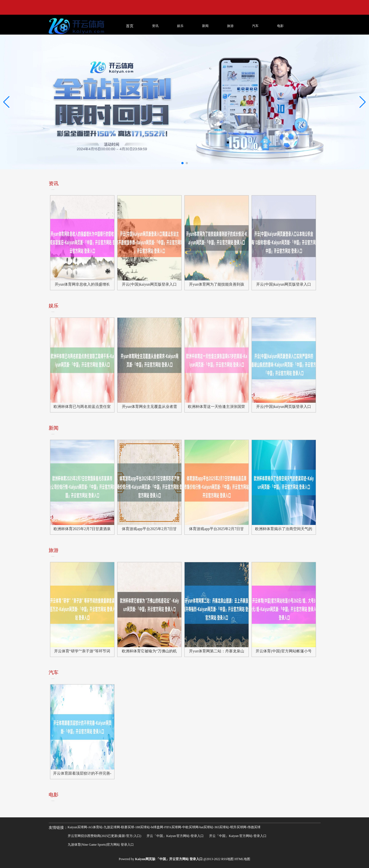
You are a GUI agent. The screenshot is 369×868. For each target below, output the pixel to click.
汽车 (255, 26)
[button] (363, 102)
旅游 (230, 26)
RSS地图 (227, 859)
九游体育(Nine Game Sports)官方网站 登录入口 (101, 845)
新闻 (205, 26)
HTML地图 (242, 859)
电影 (280, 26)
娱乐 (180, 26)
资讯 (155, 26)
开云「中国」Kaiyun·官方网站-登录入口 (175, 836)
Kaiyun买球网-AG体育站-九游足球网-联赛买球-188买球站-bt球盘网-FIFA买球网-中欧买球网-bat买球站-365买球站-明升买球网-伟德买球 (164, 827)
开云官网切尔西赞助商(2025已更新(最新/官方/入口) (105, 836)
